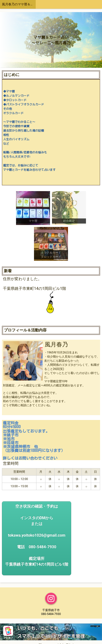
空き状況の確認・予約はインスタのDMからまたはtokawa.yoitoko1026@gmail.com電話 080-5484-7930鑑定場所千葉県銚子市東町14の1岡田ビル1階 (37, 535)
